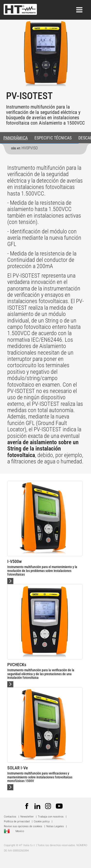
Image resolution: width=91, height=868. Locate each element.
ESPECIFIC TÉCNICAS (53, 138)
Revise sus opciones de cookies (23, 826)
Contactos (10, 817)
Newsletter (27, 817)
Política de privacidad (17, 821)
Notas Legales (55, 826)
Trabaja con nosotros (51, 817)
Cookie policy (42, 821)
